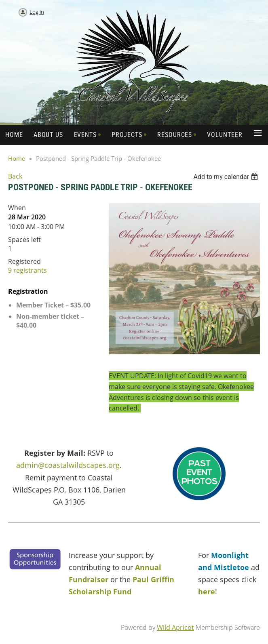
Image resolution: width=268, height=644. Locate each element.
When (17, 208)
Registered (24, 261)
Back (15, 176)
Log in (37, 12)
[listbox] (227, 177)
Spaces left (24, 240)
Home (17, 158)
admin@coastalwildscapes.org (68, 465)
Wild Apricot (175, 627)
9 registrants (27, 270)
